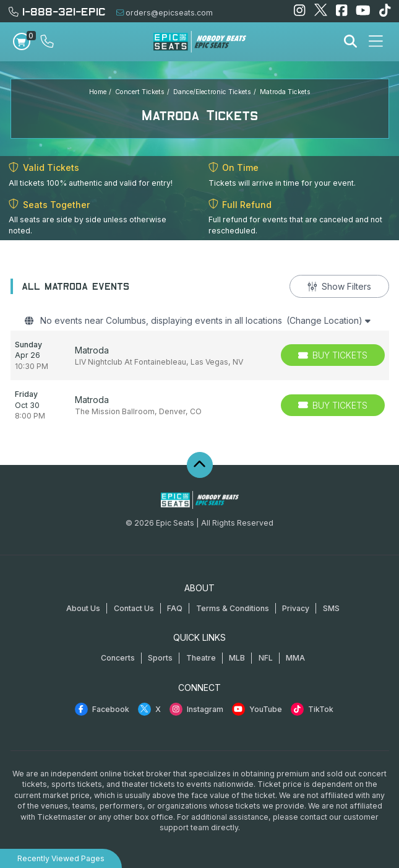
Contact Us (134, 608)
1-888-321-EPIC (57, 11)
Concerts (118, 658)
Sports (160, 658)
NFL (266, 658)
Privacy (296, 608)
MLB (237, 658)
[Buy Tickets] (333, 355)
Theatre (201, 658)
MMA (295, 658)
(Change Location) (328, 320)
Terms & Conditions (233, 608)
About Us (83, 608)
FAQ (175, 608)
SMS (331, 608)
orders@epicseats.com (165, 13)
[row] (200, 356)
